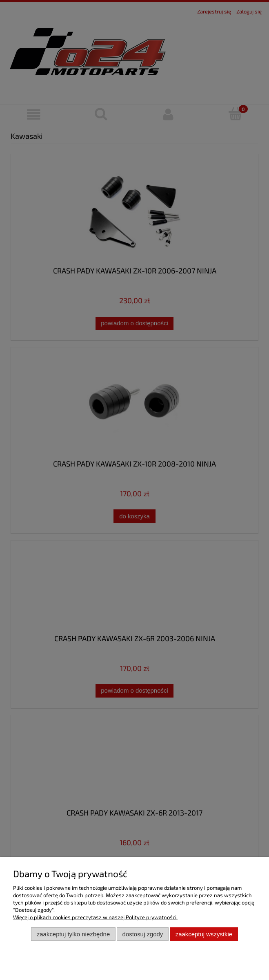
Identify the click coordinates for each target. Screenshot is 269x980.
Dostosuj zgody (143, 934)
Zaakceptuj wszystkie (204, 934)
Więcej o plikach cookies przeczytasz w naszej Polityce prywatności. (95, 917)
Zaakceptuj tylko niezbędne (73, 934)
